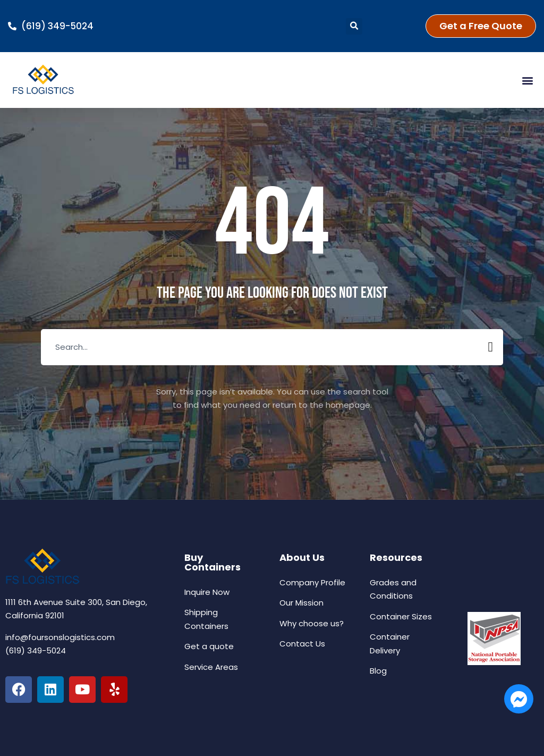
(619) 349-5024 (36, 650)
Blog (378, 671)
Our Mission (301, 603)
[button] (354, 26)
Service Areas (211, 667)
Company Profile (312, 582)
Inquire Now (207, 592)
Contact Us (302, 644)
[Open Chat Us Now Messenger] (519, 699)
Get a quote (209, 646)
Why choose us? (312, 623)
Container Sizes (401, 616)
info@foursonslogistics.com (60, 637)
